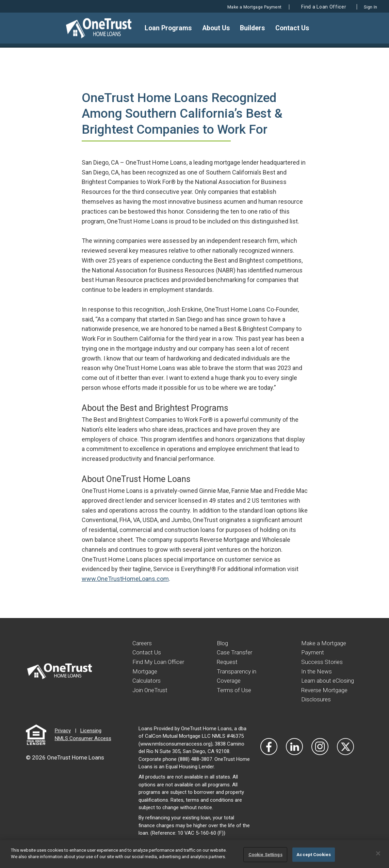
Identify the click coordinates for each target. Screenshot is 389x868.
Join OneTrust (151, 698)
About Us (219, 28)
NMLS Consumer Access (83, 746)
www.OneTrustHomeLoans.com (125, 579)
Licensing (91, 738)
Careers (143, 643)
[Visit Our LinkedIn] (294, 754)
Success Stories (323, 661)
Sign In (367, 7)
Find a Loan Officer (313, 7)
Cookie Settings (265, 855)
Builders (254, 28)
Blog (223, 643)
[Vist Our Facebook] (269, 754)
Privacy (63, 738)
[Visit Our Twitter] (345, 754)
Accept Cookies (314, 855)
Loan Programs (172, 28)
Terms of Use (235, 689)
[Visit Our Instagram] (320, 754)
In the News (317, 671)
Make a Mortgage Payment (237, 7)
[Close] (378, 853)
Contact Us (292, 28)
